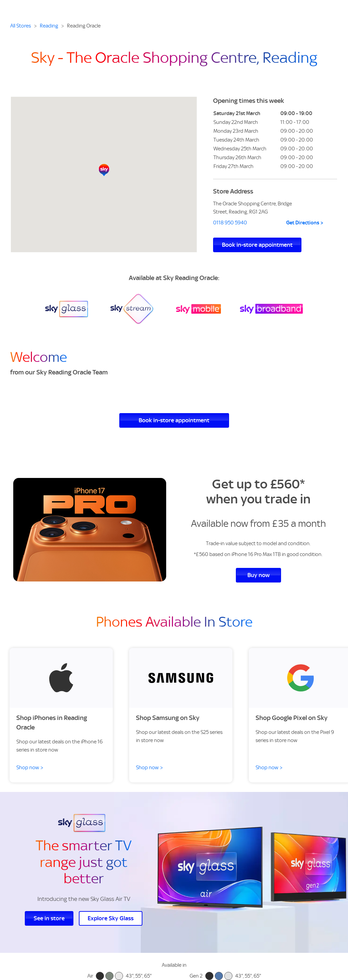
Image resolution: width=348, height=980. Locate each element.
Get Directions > (305, 223)
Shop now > (30, 768)
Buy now (258, 575)
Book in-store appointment (257, 245)
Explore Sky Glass (111, 918)
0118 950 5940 (230, 223)
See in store (49, 918)
